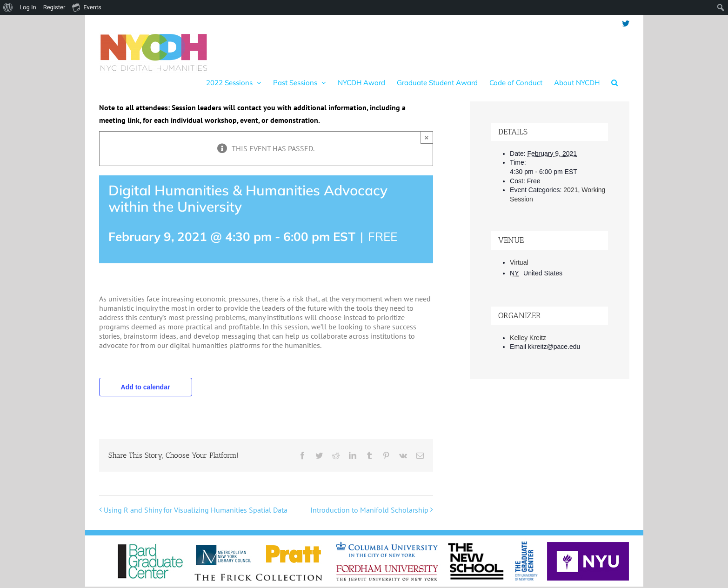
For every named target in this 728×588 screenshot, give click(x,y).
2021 (571, 190)
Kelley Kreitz (528, 338)
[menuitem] (8, 7)
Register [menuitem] (54, 7)
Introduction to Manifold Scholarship (369, 510)
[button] (614, 82)
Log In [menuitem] (28, 7)
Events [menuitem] (87, 7)
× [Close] (427, 137)
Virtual (519, 262)
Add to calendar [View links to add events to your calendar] (146, 387)
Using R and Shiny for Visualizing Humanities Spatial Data (196, 510)
